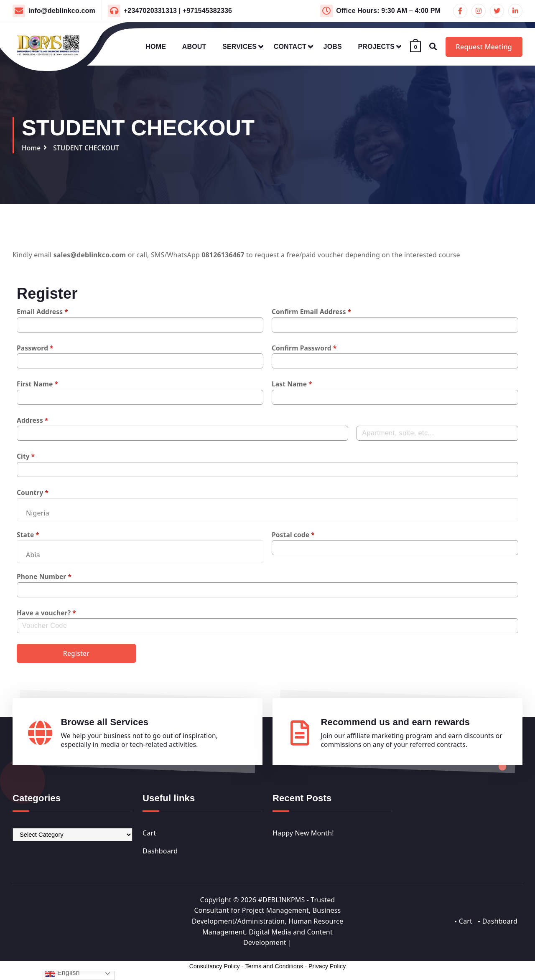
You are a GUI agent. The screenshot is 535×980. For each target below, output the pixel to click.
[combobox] (267, 510)
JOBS (333, 47)
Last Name (293, 384)
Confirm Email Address (313, 312)
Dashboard (160, 853)
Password (36, 348)
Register (76, 654)
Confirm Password (305, 348)
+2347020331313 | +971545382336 (178, 11)
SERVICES (239, 47)
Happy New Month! (303, 835)
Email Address (43, 312)
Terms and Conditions (274, 968)
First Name (38, 384)
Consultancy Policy (215, 968)
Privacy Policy (327, 968)
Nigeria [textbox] (38, 513)
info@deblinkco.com (62, 11)
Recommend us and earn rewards (396, 724)
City (26, 456)
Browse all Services (105, 724)
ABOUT (194, 47)
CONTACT (290, 47)
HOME (156, 47)
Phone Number (45, 576)
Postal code (294, 535)
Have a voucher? (47, 613)
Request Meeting (484, 47)
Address (33, 420)
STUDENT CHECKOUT (88, 148)
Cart (149, 835)
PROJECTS (377, 47)
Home (32, 148)
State (28, 535)
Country (33, 493)
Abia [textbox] (33, 555)
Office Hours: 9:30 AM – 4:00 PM (388, 11)
